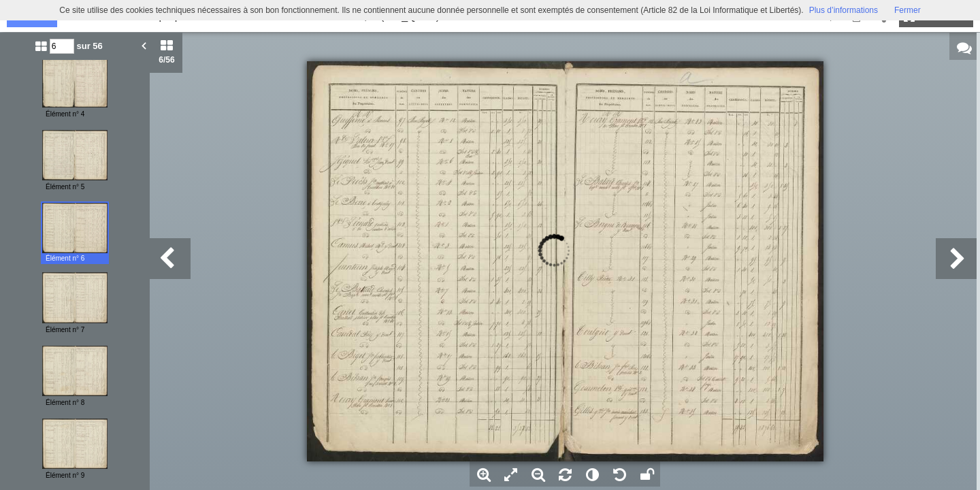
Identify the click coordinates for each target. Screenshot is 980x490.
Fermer (908, 10)
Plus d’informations (844, 10)
